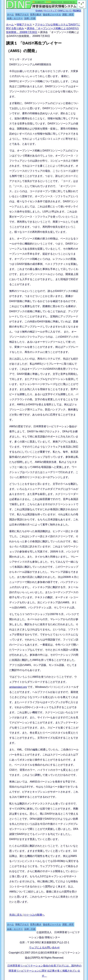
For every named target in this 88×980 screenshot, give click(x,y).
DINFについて (65, 11)
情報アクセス (22, 14)
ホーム (10, 14)
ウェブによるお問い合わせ (44, 948)
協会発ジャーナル (52, 14)
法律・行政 (30, 18)
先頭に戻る (16, 915)
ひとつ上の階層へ (34, 915)
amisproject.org (18, 687)
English (39, 11)
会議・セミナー (15, 18)
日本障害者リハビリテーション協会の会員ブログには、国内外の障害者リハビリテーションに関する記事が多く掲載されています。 (44, 971)
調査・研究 (68, 14)
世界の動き (36, 14)
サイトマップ (50, 11)
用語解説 (77, 11)
